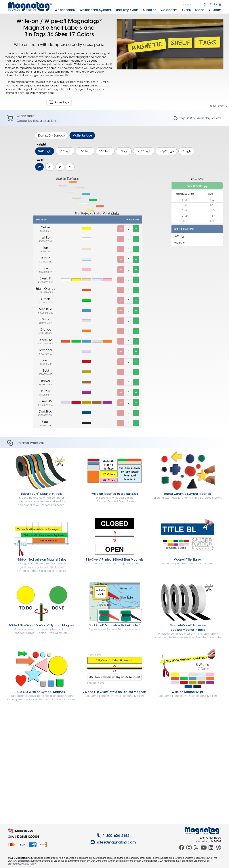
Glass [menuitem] (186, 10)
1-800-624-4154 (113, 835)
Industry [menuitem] (127, 10)
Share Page (59, 102)
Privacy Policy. (29, 864)
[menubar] (138, 10)
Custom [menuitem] (215, 10)
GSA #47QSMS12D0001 (24, 836)
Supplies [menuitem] (150, 10)
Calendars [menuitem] (169, 10)
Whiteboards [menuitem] (65, 10)
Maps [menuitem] (200, 10)
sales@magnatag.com (113, 842)
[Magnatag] (203, 831)
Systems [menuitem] (96, 10)
